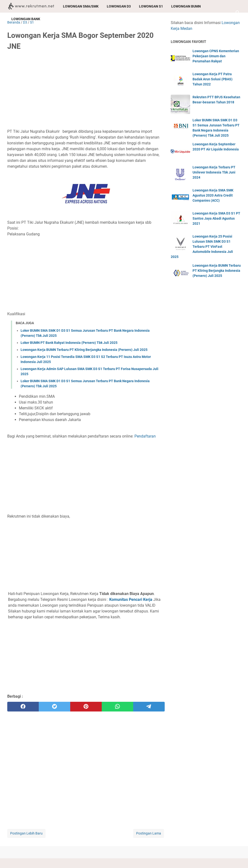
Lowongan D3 (119, 6)
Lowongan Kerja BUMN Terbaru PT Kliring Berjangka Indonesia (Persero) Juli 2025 (84, 350)
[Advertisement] (86, 91)
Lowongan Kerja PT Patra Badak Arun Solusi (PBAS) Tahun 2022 (213, 79)
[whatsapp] (117, 707)
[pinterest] (86, 707)
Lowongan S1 (151, 6)
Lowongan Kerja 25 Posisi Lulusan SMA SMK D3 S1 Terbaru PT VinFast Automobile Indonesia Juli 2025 (202, 247)
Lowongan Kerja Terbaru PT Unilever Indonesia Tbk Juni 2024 (214, 172)
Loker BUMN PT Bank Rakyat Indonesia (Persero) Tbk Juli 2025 (69, 343)
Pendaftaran (145, 436)
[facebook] (23, 707)
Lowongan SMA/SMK (81, 6)
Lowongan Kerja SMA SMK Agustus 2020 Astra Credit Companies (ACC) (213, 195)
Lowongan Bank (26, 19)
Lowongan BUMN (186, 6)
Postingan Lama (149, 833)
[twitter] (54, 707)
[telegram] (149, 707)
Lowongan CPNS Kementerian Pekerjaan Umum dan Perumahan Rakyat (216, 56)
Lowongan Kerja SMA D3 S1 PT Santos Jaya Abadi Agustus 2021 (216, 218)
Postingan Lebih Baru (26, 833)
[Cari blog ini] (238, 13)
